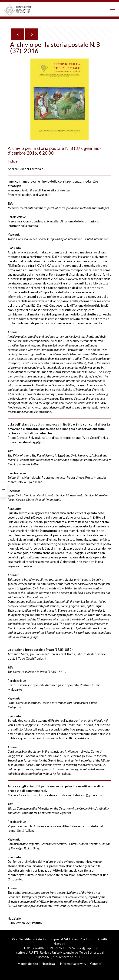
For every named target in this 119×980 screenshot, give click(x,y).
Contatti (96, 964)
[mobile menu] (113, 9)
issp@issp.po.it (88, 948)
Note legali (49, 964)
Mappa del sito (28, 964)
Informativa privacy (73, 964)
